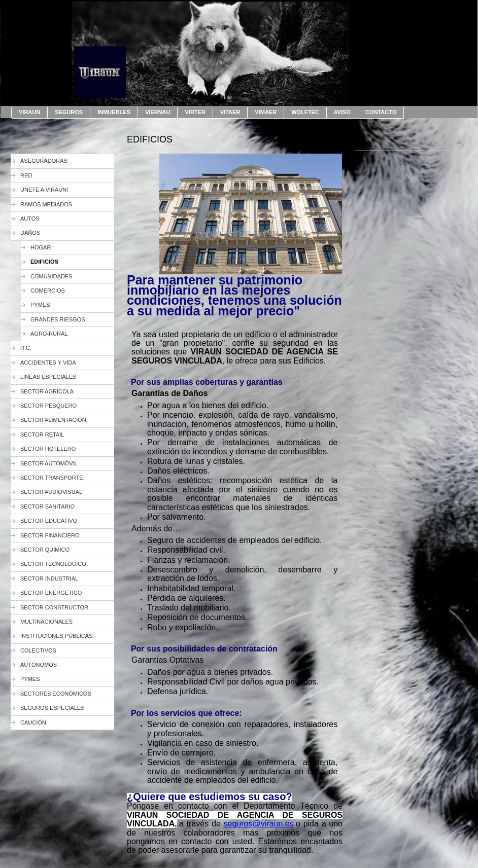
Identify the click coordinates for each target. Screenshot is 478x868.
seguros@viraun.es (259, 824)
